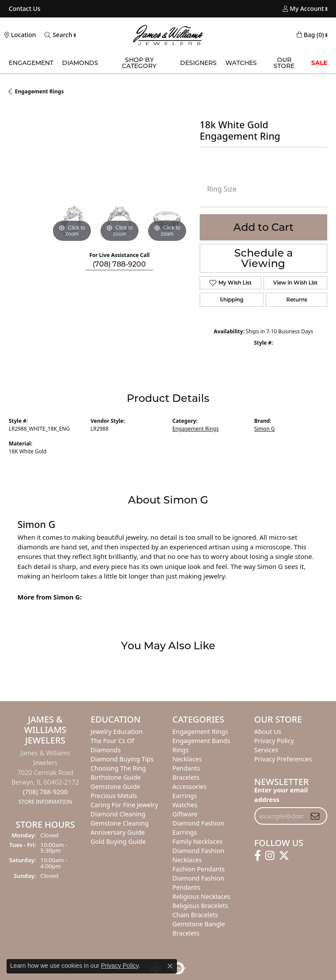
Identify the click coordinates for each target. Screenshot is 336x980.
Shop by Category (139, 63)
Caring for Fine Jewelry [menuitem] (124, 805)
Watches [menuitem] (185, 805)
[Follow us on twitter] (284, 856)
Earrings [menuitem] (185, 796)
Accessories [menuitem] (190, 786)
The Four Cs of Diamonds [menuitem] (112, 745)
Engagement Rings (39, 91)
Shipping (232, 300)
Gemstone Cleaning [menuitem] (120, 823)
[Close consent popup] (170, 966)
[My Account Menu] (303, 9)
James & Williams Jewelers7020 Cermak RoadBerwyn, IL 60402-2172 (45, 777)
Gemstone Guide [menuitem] (115, 786)
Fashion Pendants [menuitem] (199, 869)
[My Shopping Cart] (310, 35)
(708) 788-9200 (119, 264)
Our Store (284, 63)
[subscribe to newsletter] (315, 816)
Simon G (265, 429)
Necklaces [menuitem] (187, 759)
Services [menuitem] (266, 750)
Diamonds (80, 63)
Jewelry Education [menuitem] (116, 732)
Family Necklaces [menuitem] (198, 841)
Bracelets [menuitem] (186, 777)
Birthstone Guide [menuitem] (116, 777)
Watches (241, 63)
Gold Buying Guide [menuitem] (118, 841)
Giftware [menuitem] (185, 814)
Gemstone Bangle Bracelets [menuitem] (199, 929)
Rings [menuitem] (181, 750)
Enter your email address (281, 795)
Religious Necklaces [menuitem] (202, 896)
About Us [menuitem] (268, 732)
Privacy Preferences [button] (283, 759)
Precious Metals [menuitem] (114, 796)
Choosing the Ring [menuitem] (118, 768)
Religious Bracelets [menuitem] (200, 906)
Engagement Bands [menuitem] (201, 741)
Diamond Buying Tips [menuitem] (122, 759)
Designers (198, 63)
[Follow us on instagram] (270, 856)
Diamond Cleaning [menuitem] (118, 814)
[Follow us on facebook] (258, 856)
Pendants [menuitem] (187, 768)
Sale (319, 63)
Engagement (31, 63)
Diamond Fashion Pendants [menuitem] (199, 883)
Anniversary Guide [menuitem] (118, 832)
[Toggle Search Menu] (58, 35)
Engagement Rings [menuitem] (201, 732)
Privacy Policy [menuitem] (274, 741)
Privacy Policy (120, 966)
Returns (297, 300)
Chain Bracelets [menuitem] (195, 915)
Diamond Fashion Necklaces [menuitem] (199, 855)
